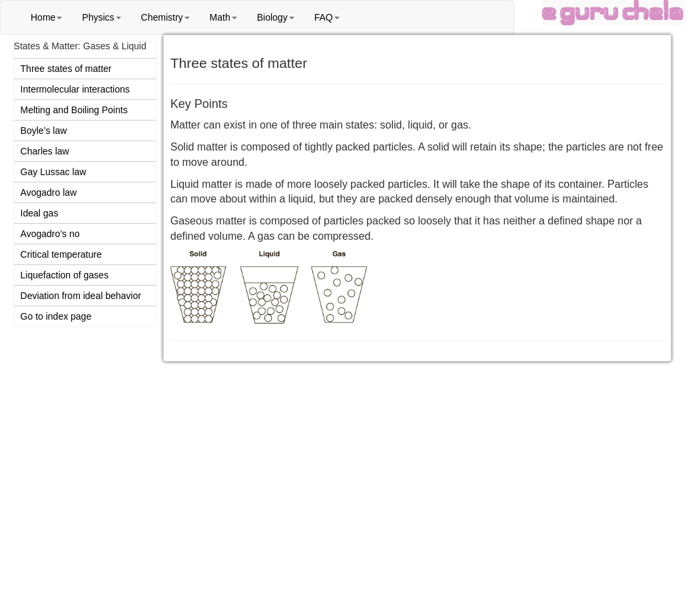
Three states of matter (66, 69)
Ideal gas (40, 213)
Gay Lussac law (54, 172)
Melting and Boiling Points (74, 110)
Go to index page (56, 316)
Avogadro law (49, 192)
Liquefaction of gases (65, 275)
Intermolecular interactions (75, 89)
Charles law (45, 151)
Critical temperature (61, 254)
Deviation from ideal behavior (81, 296)
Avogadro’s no (50, 234)
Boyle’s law (44, 131)
